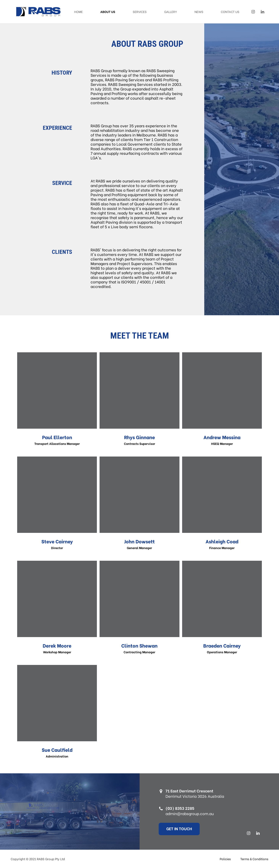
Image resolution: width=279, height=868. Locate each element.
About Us (108, 12)
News (199, 12)
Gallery (171, 12)
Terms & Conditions (254, 859)
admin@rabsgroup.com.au (193, 813)
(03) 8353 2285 (184, 808)
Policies (225, 859)
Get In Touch (183, 828)
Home (78, 12)
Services (140, 12)
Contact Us (230, 12)
